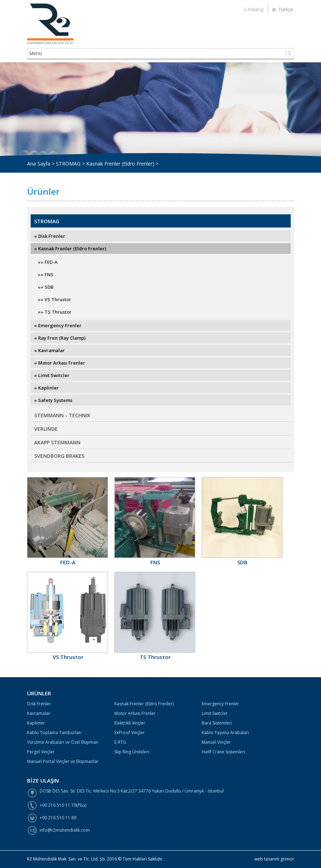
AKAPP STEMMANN (57, 442)
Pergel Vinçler (41, 752)
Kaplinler (36, 723)
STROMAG (47, 221)
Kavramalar (39, 713)
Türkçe (286, 9)
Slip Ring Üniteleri (132, 752)
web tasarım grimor (274, 859)
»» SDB (46, 287)
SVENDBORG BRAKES (59, 456)
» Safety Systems (53, 400)
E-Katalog (254, 9)
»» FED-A (48, 262)
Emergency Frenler (220, 704)
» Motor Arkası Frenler (60, 363)
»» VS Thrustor (55, 299)
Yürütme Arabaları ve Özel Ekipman (63, 742)
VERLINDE (46, 429)
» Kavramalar (50, 350)
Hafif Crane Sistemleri (223, 752)
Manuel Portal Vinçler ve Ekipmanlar (63, 761)
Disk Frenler (39, 704)
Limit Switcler (215, 713)
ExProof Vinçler (130, 733)
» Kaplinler (46, 388)
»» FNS (46, 274)
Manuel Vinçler (216, 742)
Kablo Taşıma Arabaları (225, 733)
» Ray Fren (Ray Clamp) (60, 338)
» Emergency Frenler (58, 325)
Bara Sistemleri (217, 723)
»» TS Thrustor (55, 312)
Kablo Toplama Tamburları (54, 733)
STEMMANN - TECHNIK (62, 415)
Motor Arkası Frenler (135, 713)
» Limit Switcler (52, 375)
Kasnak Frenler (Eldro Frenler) (144, 704)
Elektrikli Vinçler (130, 723)
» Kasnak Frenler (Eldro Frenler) (70, 249)
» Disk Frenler (50, 236)
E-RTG (120, 742)
